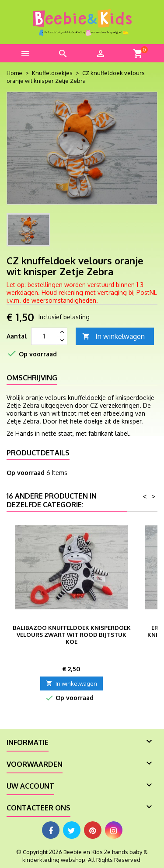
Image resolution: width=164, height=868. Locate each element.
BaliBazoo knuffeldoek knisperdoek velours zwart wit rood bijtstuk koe (72, 635)
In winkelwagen (113, 337)
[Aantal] (44, 336)
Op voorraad (26, 473)
